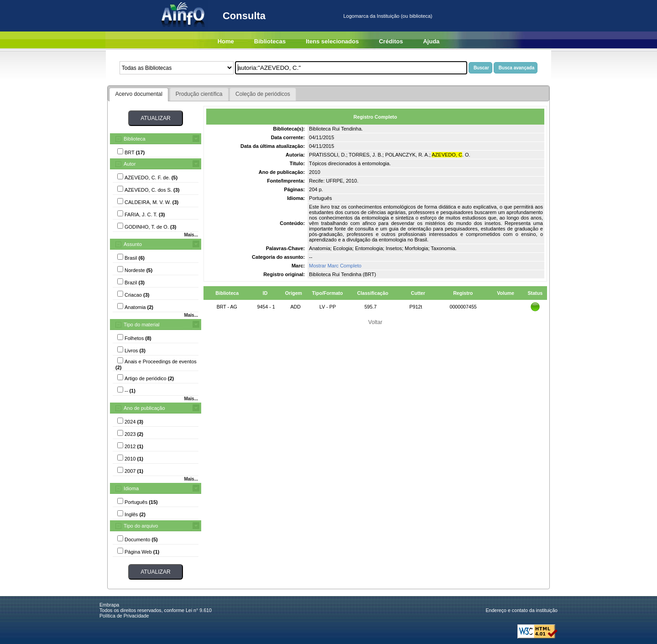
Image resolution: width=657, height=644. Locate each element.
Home (226, 41)
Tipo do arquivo (141, 526)
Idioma (131, 488)
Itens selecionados (332, 41)
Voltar (375, 322)
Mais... (191, 235)
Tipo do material (141, 325)
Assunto (133, 244)
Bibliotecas (270, 41)
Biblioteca (135, 139)
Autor (130, 164)
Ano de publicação (144, 408)
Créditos (391, 41)
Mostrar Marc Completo (335, 266)
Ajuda (431, 41)
